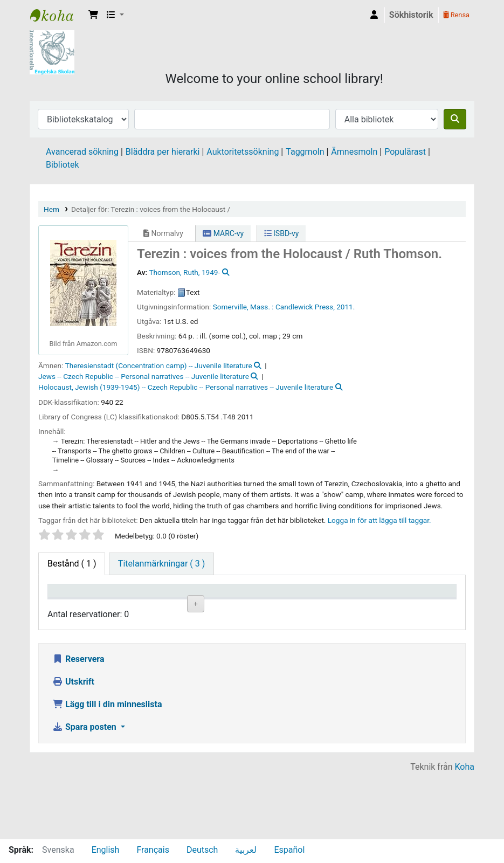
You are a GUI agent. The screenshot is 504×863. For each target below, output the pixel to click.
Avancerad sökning (82, 152)
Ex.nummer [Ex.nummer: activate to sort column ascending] (308, 606)
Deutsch (202, 850)
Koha (465, 832)
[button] (93, 15)
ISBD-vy (282, 233)
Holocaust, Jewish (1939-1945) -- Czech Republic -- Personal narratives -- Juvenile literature (186, 387)
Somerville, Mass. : (243, 307)
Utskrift (73, 747)
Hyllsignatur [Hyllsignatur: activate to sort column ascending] (251, 606)
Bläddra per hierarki (163, 152)
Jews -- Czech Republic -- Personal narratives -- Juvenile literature (144, 376)
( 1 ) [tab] (72, 564)
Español (289, 850)
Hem (51, 209)
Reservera (78, 724)
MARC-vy (223, 233)
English (106, 850)
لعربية (246, 850)
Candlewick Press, (305, 307)
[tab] (161, 564)
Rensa (456, 15)
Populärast (405, 152)
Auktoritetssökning (243, 152)
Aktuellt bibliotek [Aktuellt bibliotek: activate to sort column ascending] (128, 601)
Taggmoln (305, 152)
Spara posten (85, 792)
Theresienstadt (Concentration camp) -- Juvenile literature (159, 365)
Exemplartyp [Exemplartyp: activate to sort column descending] (76, 606)
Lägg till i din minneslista (107, 769)
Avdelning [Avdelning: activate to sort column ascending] (189, 606)
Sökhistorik (411, 15)
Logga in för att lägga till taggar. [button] (379, 520)
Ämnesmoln (354, 152)
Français (153, 850)
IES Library (57, 15)
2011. (346, 307)
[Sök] (455, 119)
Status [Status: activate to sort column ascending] (357, 606)
